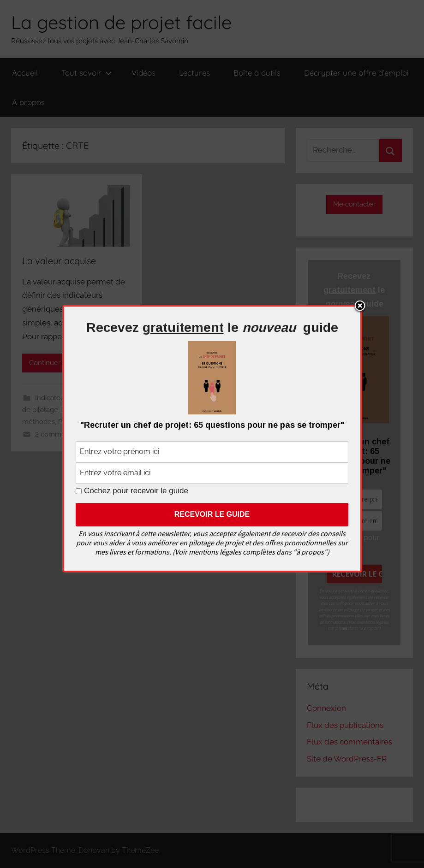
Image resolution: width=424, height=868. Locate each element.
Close (360, 307)
